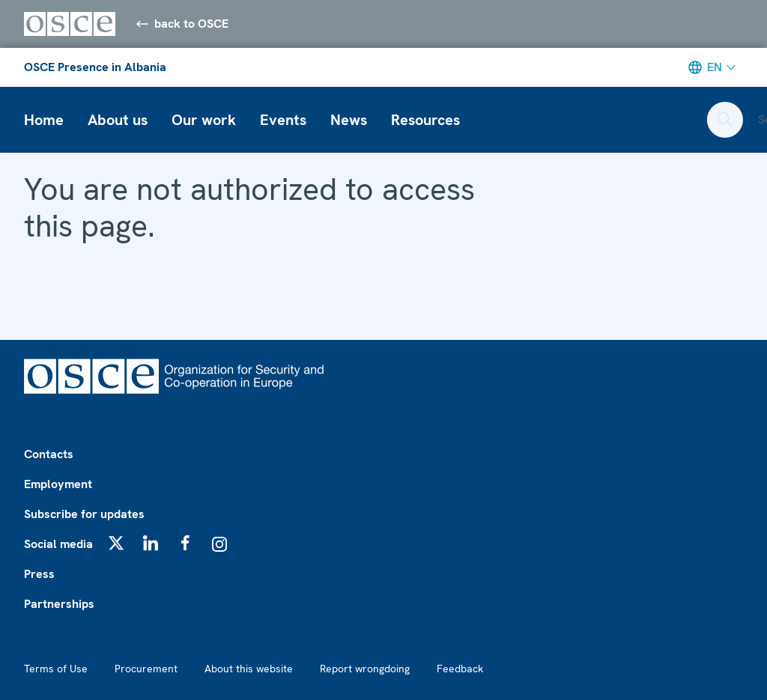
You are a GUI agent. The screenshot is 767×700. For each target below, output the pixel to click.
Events (283, 120)
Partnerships (59, 604)
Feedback (460, 669)
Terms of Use (56, 669)
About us (118, 120)
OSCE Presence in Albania (95, 67)
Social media (58, 544)
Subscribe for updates (84, 514)
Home (44, 120)
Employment (58, 484)
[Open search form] (725, 120)
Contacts (49, 454)
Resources (425, 120)
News (349, 120)
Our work (204, 120)
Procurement (146, 669)
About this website (249, 669)
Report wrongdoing (365, 669)
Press (39, 574)
